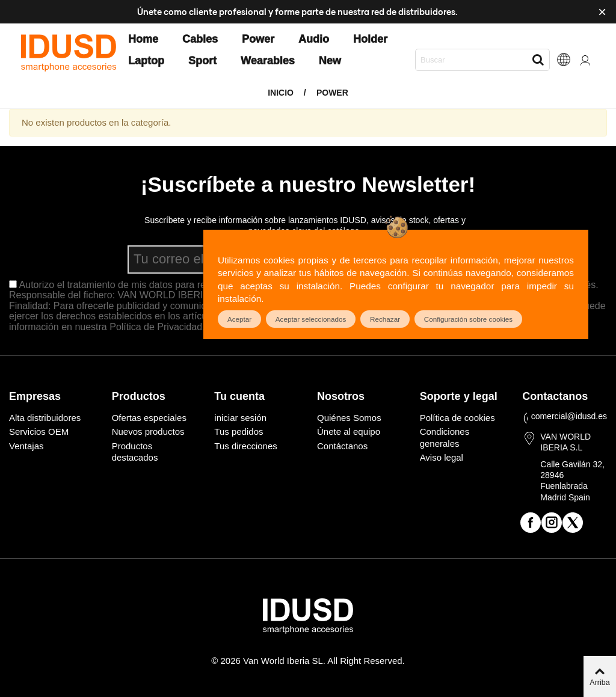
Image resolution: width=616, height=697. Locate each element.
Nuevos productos (148, 431)
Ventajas (26, 446)
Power (258, 39)
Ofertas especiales (149, 418)
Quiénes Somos (349, 418)
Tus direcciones (246, 446)
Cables (200, 39)
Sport (202, 61)
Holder (370, 39)
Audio (314, 39)
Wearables (268, 61)
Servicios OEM (39, 431)
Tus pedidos (239, 431)
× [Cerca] (602, 12)
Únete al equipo (349, 431)
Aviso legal (442, 457)
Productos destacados (135, 452)
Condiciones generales (445, 438)
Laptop (146, 61)
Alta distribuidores (45, 418)
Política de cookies (457, 418)
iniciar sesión (240, 418)
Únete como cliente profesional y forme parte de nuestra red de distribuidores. (297, 12)
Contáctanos (342, 446)
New (330, 61)
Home (143, 39)
